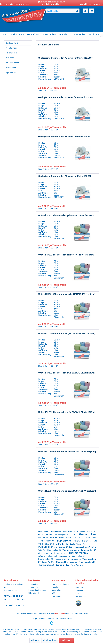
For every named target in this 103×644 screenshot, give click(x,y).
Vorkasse (79, 590)
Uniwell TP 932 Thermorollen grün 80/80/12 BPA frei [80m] (66, 412)
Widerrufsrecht (34, 593)
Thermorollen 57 (81, 541)
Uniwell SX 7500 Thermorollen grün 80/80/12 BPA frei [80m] (67, 491)
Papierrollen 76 (48, 547)
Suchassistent (12, 43)
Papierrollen (65, 541)
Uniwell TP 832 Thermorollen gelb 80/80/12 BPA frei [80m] (66, 215)
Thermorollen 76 (47, 565)
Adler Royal (52, 556)
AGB (53, 593)
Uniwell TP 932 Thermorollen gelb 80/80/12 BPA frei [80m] (66, 255)
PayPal (78, 593)
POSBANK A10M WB (62, 559)
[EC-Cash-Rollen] (79, 34)
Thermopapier (60, 535)
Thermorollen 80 (60, 553)
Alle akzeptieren (50, 640)
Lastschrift (80, 587)
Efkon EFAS (49, 544)
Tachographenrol (71, 550)
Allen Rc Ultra (90, 538)
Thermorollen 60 (54, 550)
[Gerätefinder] (33, 34)
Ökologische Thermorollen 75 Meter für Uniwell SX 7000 (65, 58)
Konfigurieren (66, 640)
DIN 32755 (43, 532)
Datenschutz (57, 590)
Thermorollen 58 (79, 553)
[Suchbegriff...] (63, 11)
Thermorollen (12, 53)
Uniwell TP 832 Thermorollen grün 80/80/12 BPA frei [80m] (66, 373)
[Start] (5, 34)
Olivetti (83, 532)
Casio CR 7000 (47, 535)
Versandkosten (59, 613)
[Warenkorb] (92, 11)
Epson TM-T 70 (49, 562)
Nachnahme (80, 596)
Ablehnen (35, 640)
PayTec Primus (76, 544)
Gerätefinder (12, 48)
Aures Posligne (77, 565)
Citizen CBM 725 (45, 553)
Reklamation (33, 584)
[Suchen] (77, 11)
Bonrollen (10, 58)
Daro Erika (62, 544)
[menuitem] (63, 11)
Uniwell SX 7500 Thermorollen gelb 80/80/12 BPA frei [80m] (67, 334)
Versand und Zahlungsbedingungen (37, 589)
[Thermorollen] (49, 34)
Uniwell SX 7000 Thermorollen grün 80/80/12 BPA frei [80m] (67, 452)
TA (84, 544)
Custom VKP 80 (71, 532)
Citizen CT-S (78, 538)
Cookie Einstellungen (60, 584)
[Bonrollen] (64, 34)
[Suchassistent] (17, 34)
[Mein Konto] (85, 11)
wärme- (42, 556)
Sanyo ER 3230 (66, 538)
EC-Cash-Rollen (13, 63)
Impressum (56, 596)
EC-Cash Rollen (51, 538)
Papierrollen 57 (88, 550)
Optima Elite (63, 562)
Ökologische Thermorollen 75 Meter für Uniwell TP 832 (65, 137)
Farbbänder (11, 68)
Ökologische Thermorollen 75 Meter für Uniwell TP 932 (65, 176)
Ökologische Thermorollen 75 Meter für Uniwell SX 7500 (65, 97)
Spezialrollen (12, 72)
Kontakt (55, 587)
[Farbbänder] (94, 34)
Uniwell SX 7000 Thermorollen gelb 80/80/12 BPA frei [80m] (67, 294)
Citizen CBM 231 (56, 532)
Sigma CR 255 (66, 547)
